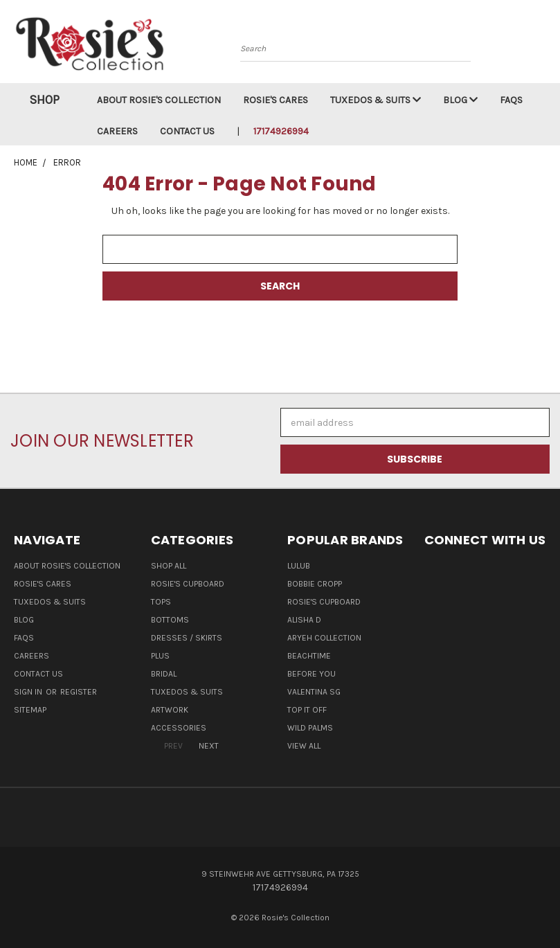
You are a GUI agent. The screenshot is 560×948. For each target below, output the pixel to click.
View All (304, 746)
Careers (117, 131)
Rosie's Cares (276, 100)
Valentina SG (314, 692)
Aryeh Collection (324, 638)
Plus (160, 656)
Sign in (29, 692)
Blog (460, 100)
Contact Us (187, 131)
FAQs (511, 100)
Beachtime (309, 656)
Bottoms (170, 620)
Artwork (170, 710)
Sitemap (30, 710)
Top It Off (307, 710)
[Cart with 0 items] (546, 45)
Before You (311, 674)
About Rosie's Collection (159, 100)
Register (79, 692)
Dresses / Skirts (187, 638)
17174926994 (281, 131)
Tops (161, 602)
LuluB (299, 566)
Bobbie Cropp (315, 584)
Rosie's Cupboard (188, 584)
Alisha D (304, 620)
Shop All (169, 566)
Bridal (164, 674)
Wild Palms (310, 728)
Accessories (179, 728)
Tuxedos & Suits (376, 100)
